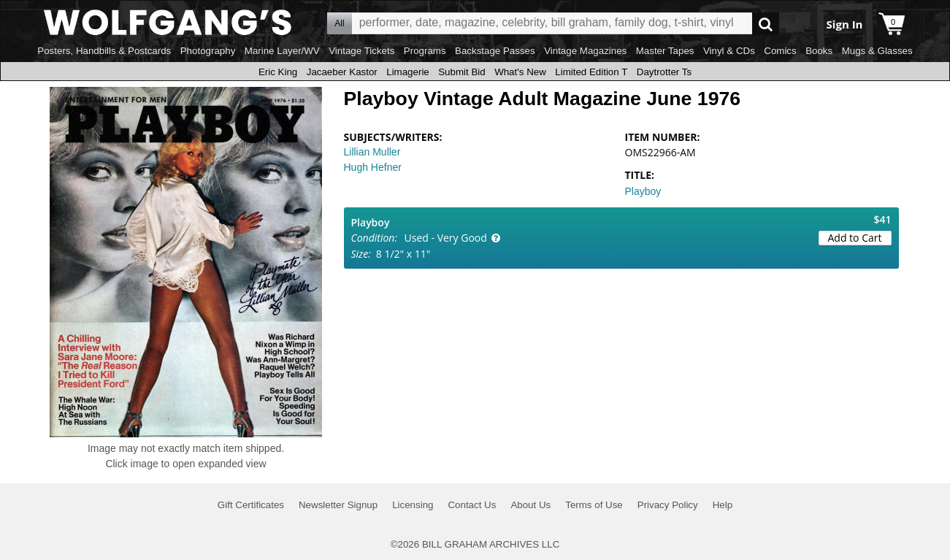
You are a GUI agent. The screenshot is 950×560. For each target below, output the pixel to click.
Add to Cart (855, 238)
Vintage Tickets (361, 51)
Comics (780, 51)
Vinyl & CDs (729, 51)
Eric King (278, 72)
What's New (520, 72)
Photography (208, 51)
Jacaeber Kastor (342, 72)
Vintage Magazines (585, 51)
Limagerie (408, 72)
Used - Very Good (446, 238)
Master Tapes (665, 51)
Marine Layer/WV (282, 51)
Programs (425, 51)
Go (766, 24)
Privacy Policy (668, 505)
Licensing (413, 505)
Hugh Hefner (373, 167)
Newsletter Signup (338, 505)
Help (723, 505)
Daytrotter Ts (664, 72)
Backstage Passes (495, 51)
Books (819, 51)
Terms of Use (594, 505)
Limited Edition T (591, 72)
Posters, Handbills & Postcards (104, 51)
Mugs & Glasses (877, 51)
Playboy (643, 191)
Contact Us (472, 505)
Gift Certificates (251, 505)
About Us (530, 505)
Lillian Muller (372, 152)
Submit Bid (461, 72)
